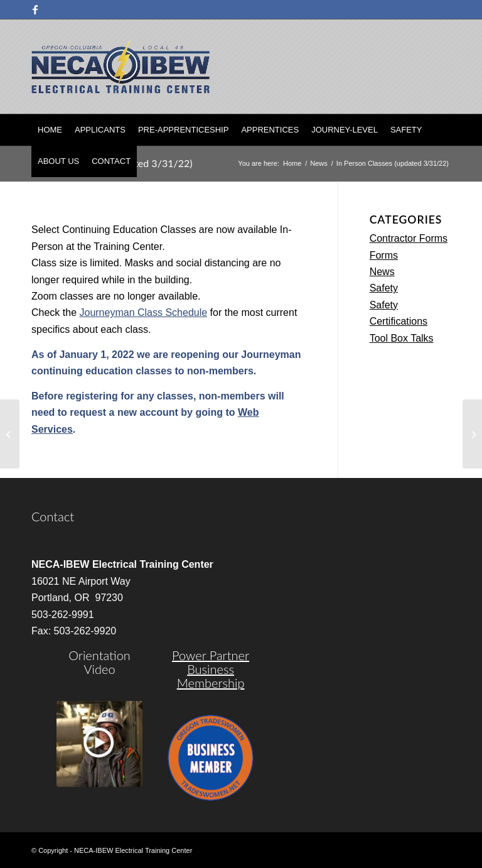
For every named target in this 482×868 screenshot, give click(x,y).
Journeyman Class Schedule (143, 312)
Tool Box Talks (402, 338)
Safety (384, 288)
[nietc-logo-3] (120, 67)
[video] (99, 744)
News (382, 272)
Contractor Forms (409, 238)
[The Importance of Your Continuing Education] (472, 434)
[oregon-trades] (211, 758)
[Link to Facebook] (35, 9)
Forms (384, 255)
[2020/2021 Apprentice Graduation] (10, 434)
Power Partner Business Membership (211, 669)
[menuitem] (50, 130)
